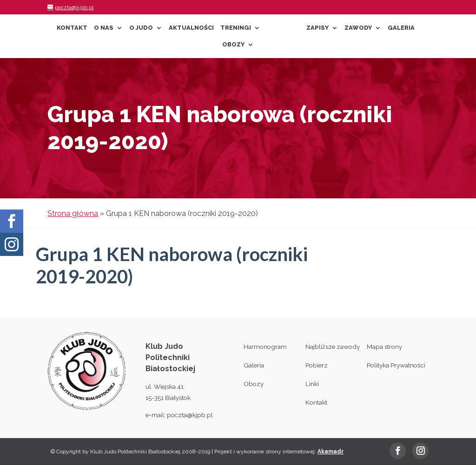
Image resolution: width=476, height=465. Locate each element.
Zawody (358, 28)
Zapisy (317, 28)
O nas (104, 28)
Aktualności (191, 28)
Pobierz (317, 365)
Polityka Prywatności (396, 365)
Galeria (401, 28)
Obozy (233, 45)
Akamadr (331, 452)
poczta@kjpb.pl (190, 415)
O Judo (141, 28)
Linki (312, 384)
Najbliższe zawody (333, 347)
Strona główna (73, 213)
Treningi (236, 28)
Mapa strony (384, 347)
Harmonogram (265, 347)
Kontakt (72, 28)
